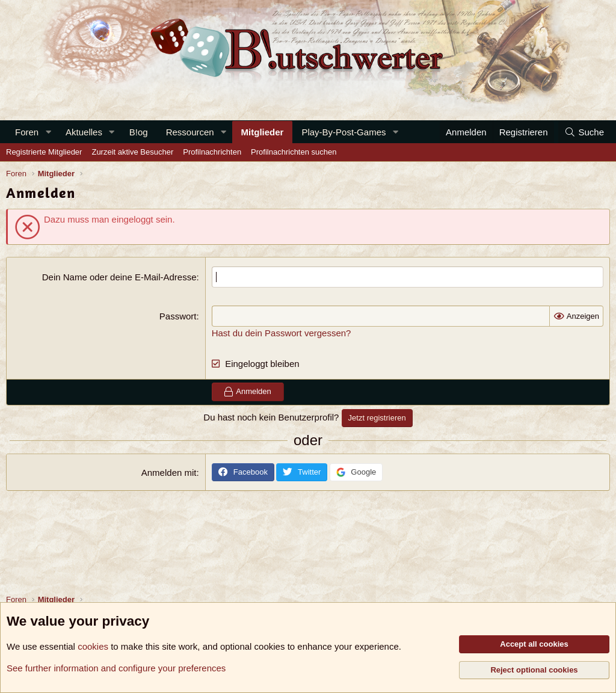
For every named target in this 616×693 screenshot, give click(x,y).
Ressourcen (190, 132)
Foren (27, 132)
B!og (139, 132)
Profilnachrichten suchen (294, 152)
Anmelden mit (169, 473)
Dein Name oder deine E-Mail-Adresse (119, 277)
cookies (93, 646)
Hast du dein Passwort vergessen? (282, 333)
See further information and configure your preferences (116, 668)
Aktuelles (84, 132)
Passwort (178, 316)
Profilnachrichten (212, 152)
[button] (48, 132)
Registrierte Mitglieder (44, 152)
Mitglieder (263, 132)
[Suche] (584, 132)
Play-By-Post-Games (343, 132)
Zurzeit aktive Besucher (132, 152)
